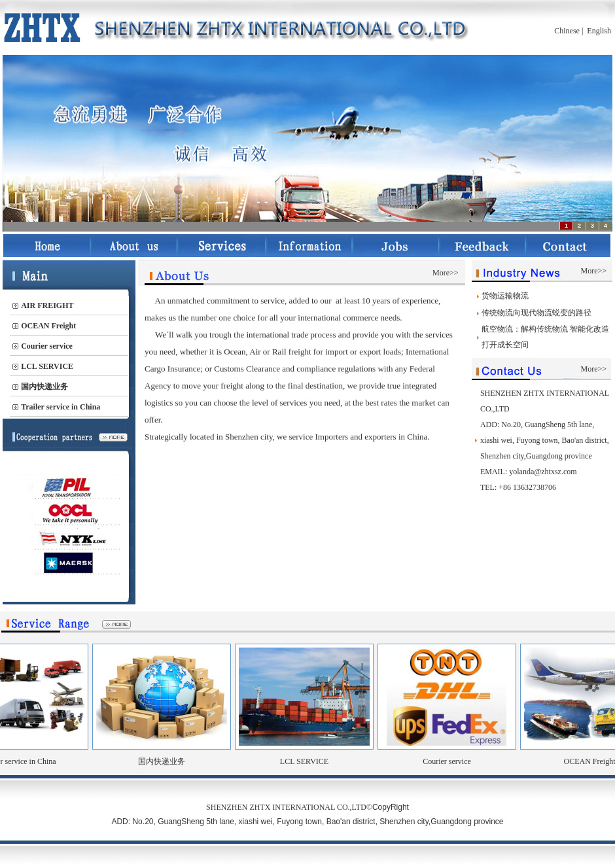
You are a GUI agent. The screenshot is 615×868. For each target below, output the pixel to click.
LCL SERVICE (313, 761)
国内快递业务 (171, 761)
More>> (446, 273)
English (599, 31)
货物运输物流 (505, 296)
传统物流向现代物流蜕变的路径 (536, 313)
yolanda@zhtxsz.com (543, 472)
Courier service (456, 761)
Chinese (567, 31)
